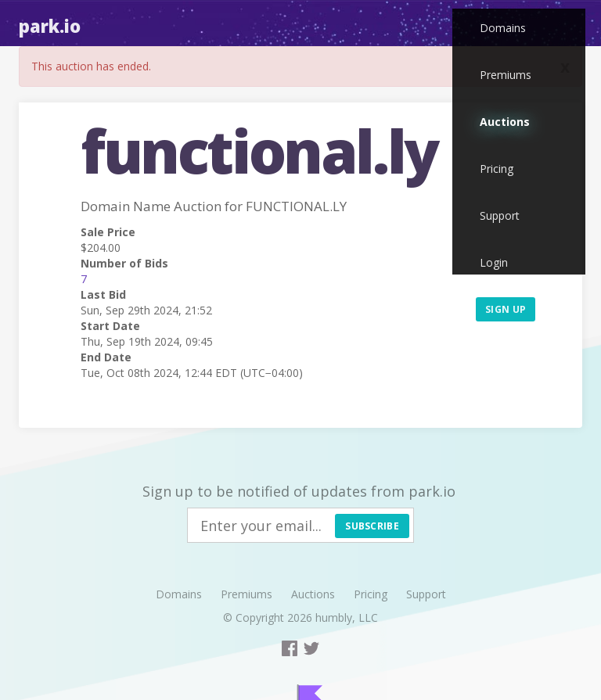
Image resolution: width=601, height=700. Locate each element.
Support (500, 215)
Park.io (50, 26)
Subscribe (372, 526)
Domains (503, 28)
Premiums (506, 75)
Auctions (505, 122)
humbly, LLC (347, 617)
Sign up (506, 309)
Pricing (497, 169)
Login (494, 262)
